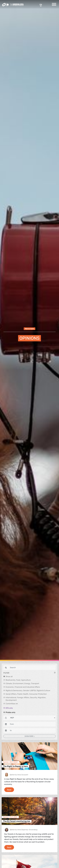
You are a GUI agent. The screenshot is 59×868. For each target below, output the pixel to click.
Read (11, 789)
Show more (29, 736)
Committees (12, 704)
